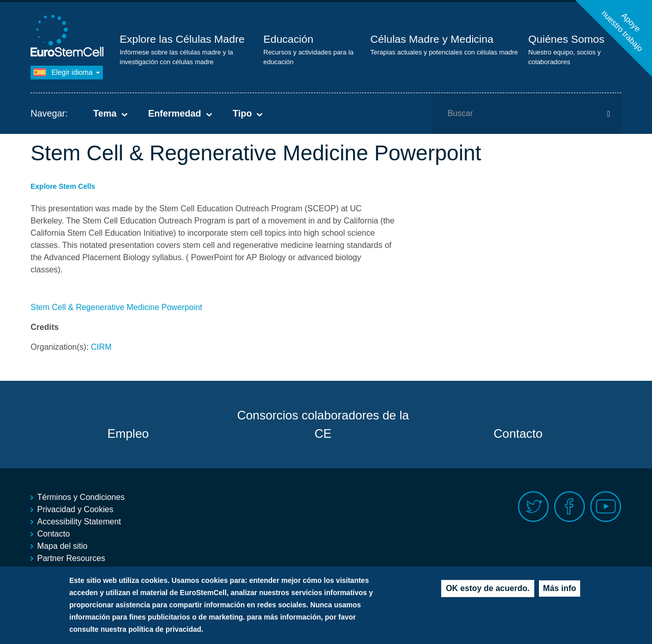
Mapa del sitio (62, 546)
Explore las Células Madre (182, 39)
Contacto (518, 433)
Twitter (534, 507)
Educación (288, 39)
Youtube (606, 507)
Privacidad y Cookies (75, 509)
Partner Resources (71, 558)
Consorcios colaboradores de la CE (323, 424)
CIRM (101, 347)
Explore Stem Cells (63, 186)
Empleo (128, 433)
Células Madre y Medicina (432, 39)
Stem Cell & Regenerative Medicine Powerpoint (116, 307)
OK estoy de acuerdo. (488, 590)
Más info (560, 590)
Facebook (570, 507)
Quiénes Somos (566, 39)
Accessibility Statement (79, 522)
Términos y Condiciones (81, 497)
